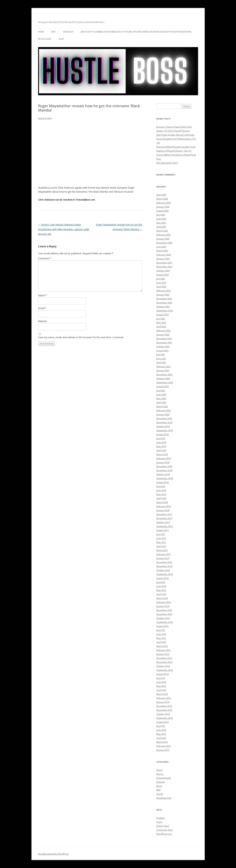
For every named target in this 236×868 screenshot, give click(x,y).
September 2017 (165, 526)
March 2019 (162, 454)
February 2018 (164, 506)
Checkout (68, 32)
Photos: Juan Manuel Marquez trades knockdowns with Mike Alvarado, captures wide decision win (64, 229)
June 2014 (161, 682)
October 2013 (163, 714)
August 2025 (162, 211)
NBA (158, 790)
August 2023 (162, 275)
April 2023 (161, 287)
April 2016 (161, 594)
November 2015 (164, 614)
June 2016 (161, 586)
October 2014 (163, 666)
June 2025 (161, 219)
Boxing (160, 774)
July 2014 (161, 678)
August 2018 (162, 482)
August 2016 (162, 578)
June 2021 (161, 359)
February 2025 (164, 235)
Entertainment (164, 778)
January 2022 (163, 335)
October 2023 (163, 271)
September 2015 (165, 622)
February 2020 (164, 410)
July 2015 (161, 630)
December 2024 (164, 243)
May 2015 (161, 638)
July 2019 (161, 438)
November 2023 (164, 267)
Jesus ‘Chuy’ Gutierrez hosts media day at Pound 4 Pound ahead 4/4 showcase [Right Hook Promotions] (136, 32)
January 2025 (163, 239)
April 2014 (161, 690)
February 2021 (164, 367)
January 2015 (163, 654)
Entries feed (163, 826)
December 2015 (164, 610)
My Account (45, 39)
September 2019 (165, 430)
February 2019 (164, 458)
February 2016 (164, 602)
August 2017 (162, 530)
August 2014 (162, 674)
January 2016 (163, 606)
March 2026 (162, 199)
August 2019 (162, 434)
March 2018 (162, 502)
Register (161, 818)
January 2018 (163, 510)
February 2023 (164, 291)
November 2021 (164, 343)
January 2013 (163, 750)
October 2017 (163, 522)
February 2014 (164, 698)
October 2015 (163, 618)
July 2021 (161, 355)
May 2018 (161, 494)
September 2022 (165, 311)
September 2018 (165, 478)
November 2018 (164, 470)
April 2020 (161, 402)
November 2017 (164, 518)
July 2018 (161, 486)
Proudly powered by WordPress (53, 854)
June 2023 (161, 283)
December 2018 (164, 466)
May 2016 (161, 590)
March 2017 (162, 550)
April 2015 (161, 642)
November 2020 (164, 374)
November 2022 (164, 303)
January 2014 (163, 702)
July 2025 (161, 215)
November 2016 (164, 566)
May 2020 (161, 398)
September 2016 (165, 574)
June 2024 (161, 247)
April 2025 (161, 227)
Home (41, 32)
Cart (53, 32)
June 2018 (161, 490)
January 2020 (163, 414)
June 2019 (161, 442)
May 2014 (161, 686)
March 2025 (162, 231)
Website (42, 321)
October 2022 (163, 307)
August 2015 (162, 626)
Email (42, 308)
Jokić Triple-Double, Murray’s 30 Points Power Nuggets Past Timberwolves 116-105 (176, 139)
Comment (45, 258)
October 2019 (163, 426)
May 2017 (161, 542)
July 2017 (161, 534)
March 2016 (162, 598)
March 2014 (162, 694)
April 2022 (161, 327)
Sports (160, 794)
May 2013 (161, 734)
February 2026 (164, 203)
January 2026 (163, 207)
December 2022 (164, 299)
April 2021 (161, 363)
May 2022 (161, 323)
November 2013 (164, 710)
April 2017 (161, 546)
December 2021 (164, 339)
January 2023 (163, 295)
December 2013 (164, 706)
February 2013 (164, 746)
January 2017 (163, 558)
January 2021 (163, 371)
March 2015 (162, 646)
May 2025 (161, 223)
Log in (159, 822)
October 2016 (163, 570)
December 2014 (164, 658)
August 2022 (162, 315)
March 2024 (162, 251)
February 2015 (164, 650)
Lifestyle (161, 782)
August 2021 (162, 351)
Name (42, 295)
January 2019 (163, 462)
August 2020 (162, 386)
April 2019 (161, 450)
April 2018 (161, 498)
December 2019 (164, 418)
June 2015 (161, 634)
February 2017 (164, 554)
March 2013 (162, 742)
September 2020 (165, 382)
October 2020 (163, 378)
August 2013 (162, 722)
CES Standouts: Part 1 (167, 163)
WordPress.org (164, 834)
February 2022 (164, 331)
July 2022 (161, 319)
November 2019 (164, 422)
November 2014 (164, 662)
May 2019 (161, 446)
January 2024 (163, 259)
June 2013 (161, 730)
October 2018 (163, 474)
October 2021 (163, 347)
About (159, 770)
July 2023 (161, 279)
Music (159, 786)
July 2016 (161, 582)
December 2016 (164, 562)
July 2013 (161, 726)
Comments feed (164, 830)
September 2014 (165, 670)
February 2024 (164, 255)
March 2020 (162, 406)
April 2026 (161, 195)
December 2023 (164, 263)
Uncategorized (164, 798)
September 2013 (165, 718)
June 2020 (161, 394)
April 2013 (161, 738)
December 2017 (164, 514)
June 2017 (161, 538)
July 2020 (161, 390)
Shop (61, 39)
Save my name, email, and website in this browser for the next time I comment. (81, 337)
